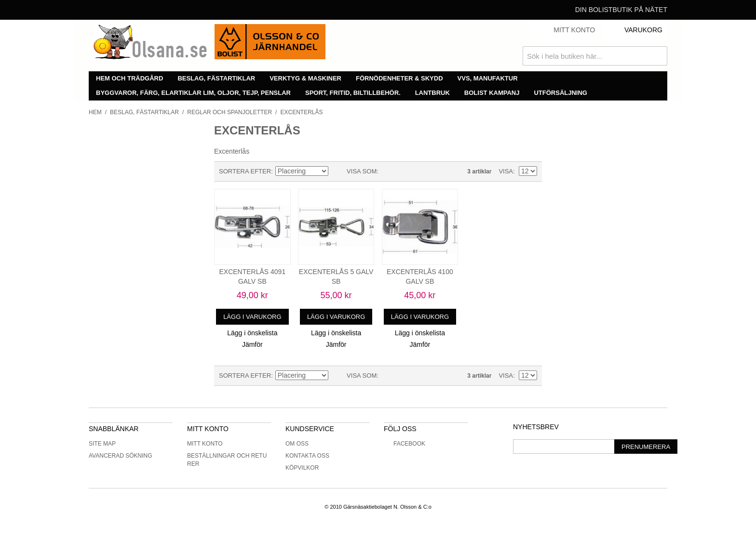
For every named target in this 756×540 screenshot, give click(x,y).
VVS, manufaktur (488, 78)
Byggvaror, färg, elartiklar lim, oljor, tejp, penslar (193, 93)
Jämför (252, 344)
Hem (95, 112)
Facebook (405, 444)
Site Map (102, 444)
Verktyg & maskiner (305, 78)
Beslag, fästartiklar (216, 78)
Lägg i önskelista (252, 333)
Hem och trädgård (129, 78)
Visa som (362, 171)
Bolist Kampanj (492, 93)
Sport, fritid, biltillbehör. (353, 93)
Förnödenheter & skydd (399, 78)
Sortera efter (245, 171)
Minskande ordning (337, 171)
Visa (506, 171)
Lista (405, 171)
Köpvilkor (302, 468)
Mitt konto (205, 444)
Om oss (297, 444)
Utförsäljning (560, 93)
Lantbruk (432, 93)
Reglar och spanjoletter (229, 112)
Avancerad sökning (121, 456)
